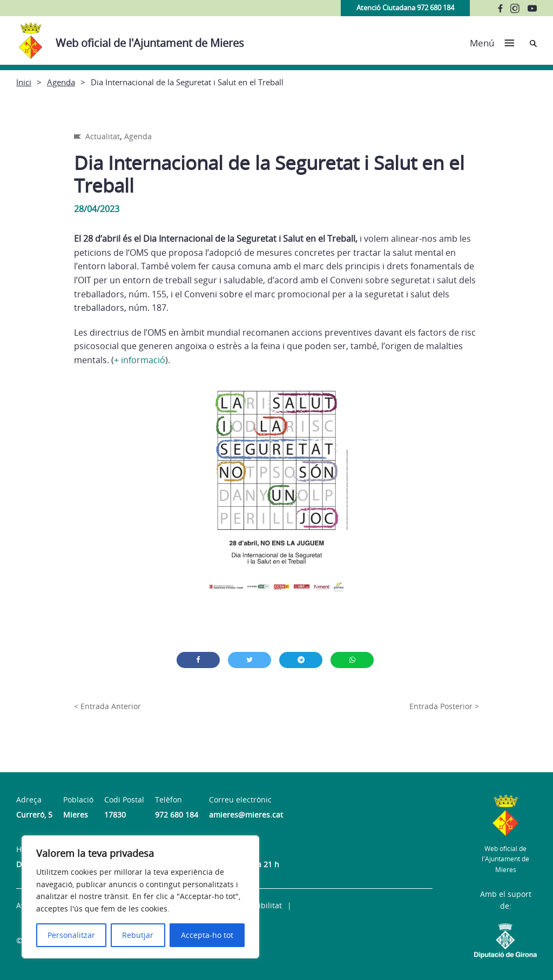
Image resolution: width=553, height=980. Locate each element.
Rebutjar (138, 935)
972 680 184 (177, 815)
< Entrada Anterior (107, 706)
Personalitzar (71, 935)
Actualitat (103, 136)
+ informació (140, 360)
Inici (24, 82)
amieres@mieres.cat (246, 815)
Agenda (61, 82)
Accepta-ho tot (207, 935)
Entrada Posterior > (444, 706)
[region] (140, 897)
